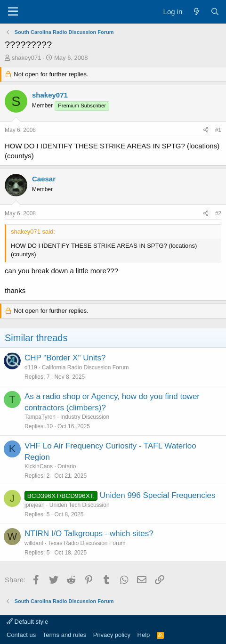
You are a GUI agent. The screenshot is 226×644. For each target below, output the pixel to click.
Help (144, 635)
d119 (31, 367)
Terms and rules (65, 635)
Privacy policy (112, 635)
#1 (218, 130)
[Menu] (13, 12)
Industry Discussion (85, 417)
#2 (218, 213)
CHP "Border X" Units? (65, 358)
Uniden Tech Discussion (80, 505)
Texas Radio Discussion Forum (86, 543)
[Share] (206, 130)
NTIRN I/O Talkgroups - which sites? (89, 534)
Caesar (44, 179)
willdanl (34, 543)
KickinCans (39, 466)
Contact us (21, 635)
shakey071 (27, 58)
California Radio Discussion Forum (85, 367)
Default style (27, 622)
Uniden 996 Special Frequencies (158, 495)
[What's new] (196, 12)
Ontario (67, 466)
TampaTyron (40, 417)
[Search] (215, 12)
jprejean (35, 505)
